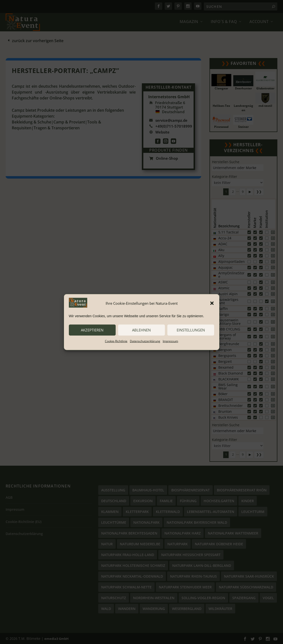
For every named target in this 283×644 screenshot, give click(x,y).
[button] (212, 303)
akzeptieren (92, 330)
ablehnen (141, 330)
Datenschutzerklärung (145, 341)
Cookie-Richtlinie (116, 341)
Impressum (170, 341)
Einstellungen (191, 330)
